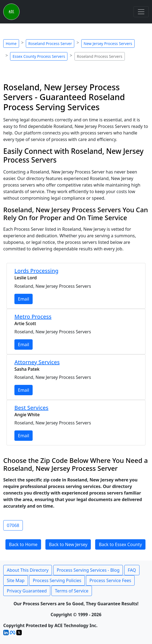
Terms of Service (72, 591)
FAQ (132, 570)
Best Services (31, 408)
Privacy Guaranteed (27, 591)
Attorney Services (37, 362)
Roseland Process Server (50, 44)
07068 (13, 525)
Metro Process (33, 317)
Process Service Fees (110, 580)
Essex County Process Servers (39, 56)
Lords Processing (36, 271)
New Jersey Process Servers (108, 44)
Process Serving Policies (57, 580)
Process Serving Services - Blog (88, 570)
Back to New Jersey (68, 544)
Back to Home (23, 544)
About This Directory (28, 570)
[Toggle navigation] (141, 12)
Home (11, 44)
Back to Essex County (120, 544)
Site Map (16, 580)
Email (24, 299)
